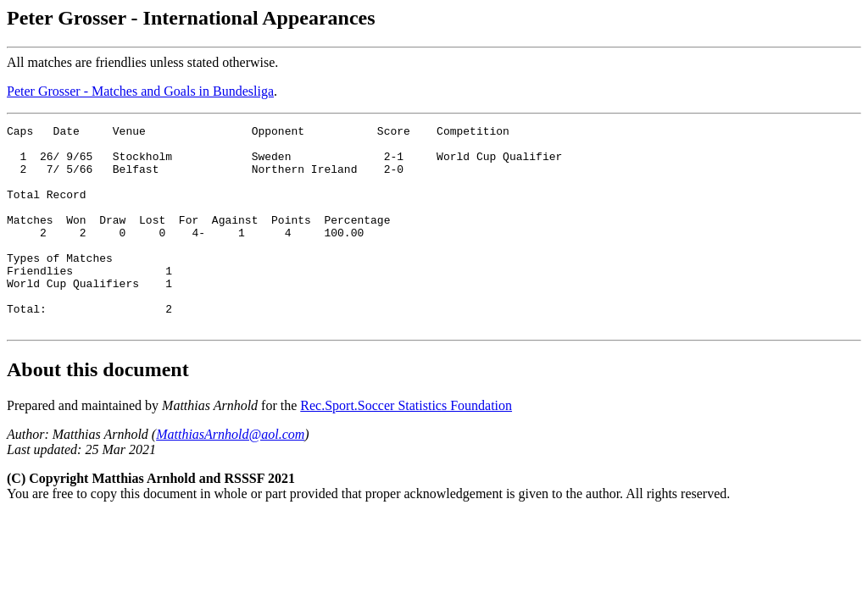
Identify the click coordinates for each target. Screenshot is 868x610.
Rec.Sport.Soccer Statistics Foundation (406, 446)
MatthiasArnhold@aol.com (230, 475)
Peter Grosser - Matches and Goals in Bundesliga (140, 91)
